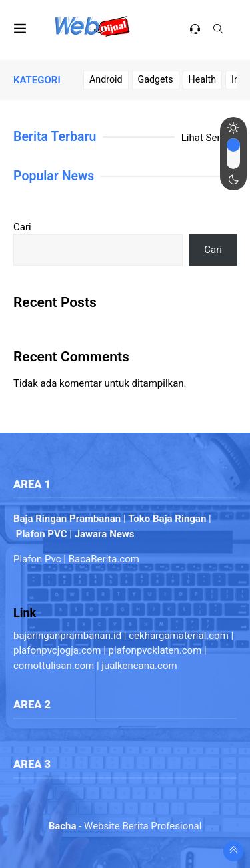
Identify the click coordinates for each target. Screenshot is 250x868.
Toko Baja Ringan (167, 519)
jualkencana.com (139, 666)
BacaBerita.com (104, 559)
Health (202, 79)
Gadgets (156, 79)
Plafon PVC (42, 534)
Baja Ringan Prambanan (67, 519)
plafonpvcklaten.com (155, 650)
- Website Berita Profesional (125, 826)
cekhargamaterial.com (179, 636)
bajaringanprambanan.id (67, 636)
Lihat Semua (209, 138)
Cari (22, 227)
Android (106, 79)
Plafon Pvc (37, 559)
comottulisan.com (54, 666)
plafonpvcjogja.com (57, 650)
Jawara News (105, 534)
